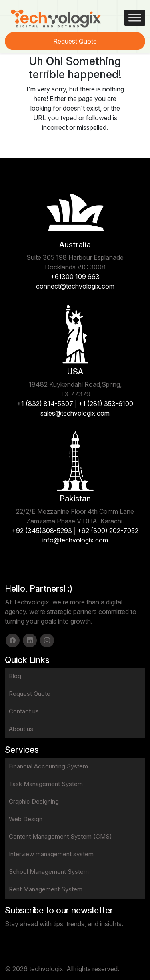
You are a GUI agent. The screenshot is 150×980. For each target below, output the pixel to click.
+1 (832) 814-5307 (45, 404)
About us (21, 729)
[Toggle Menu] (135, 17)
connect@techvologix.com (75, 286)
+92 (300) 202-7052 (108, 531)
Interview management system (51, 854)
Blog (15, 676)
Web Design (26, 819)
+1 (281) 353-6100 (106, 404)
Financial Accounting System (48, 766)
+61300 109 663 (75, 277)
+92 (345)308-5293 (42, 531)
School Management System (49, 872)
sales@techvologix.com (75, 413)
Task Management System (46, 784)
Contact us (24, 711)
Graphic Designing (34, 801)
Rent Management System (46, 889)
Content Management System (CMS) (60, 836)
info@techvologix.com (75, 540)
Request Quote (75, 41)
